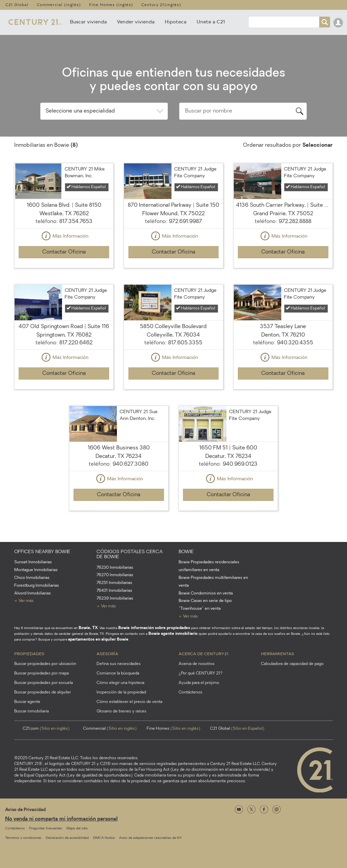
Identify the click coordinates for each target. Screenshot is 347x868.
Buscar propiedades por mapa (42, 673)
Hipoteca (176, 22)
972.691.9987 (185, 222)
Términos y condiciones (23, 838)
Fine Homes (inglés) (111, 5)
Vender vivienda (136, 22)
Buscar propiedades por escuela (44, 683)
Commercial (110, 729)
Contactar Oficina (64, 252)
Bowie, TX (88, 628)
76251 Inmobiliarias (114, 583)
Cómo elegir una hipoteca (120, 683)
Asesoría (107, 653)
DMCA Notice (104, 838)
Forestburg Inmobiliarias (37, 586)
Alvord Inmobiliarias (33, 593)
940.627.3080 (130, 464)
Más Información (64, 237)
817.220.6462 (76, 343)
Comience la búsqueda (118, 673)
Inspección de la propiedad (121, 692)
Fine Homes (173, 729)
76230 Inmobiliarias (115, 568)
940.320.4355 (295, 343)
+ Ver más (24, 601)
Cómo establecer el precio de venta (129, 702)
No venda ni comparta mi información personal (61, 819)
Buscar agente (27, 702)
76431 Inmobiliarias (114, 591)
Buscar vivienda (88, 22)
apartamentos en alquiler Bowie (98, 640)
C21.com (46, 729)
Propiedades (29, 653)
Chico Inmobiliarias (32, 578)
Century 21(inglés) (161, 5)
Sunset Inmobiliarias (33, 562)
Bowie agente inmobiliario (173, 634)
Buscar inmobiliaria (32, 711)
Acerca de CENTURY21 (203, 653)
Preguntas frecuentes (46, 829)
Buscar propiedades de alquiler (43, 692)
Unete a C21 (211, 22)
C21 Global (17, 5)
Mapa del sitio (77, 829)
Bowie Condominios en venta (206, 593)
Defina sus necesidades (119, 664)
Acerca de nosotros (197, 664)
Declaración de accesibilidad (67, 838)
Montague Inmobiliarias (36, 570)
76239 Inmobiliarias (115, 599)
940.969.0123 (240, 464)
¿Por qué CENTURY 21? (201, 673)
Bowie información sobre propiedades (154, 628)
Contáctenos (190, 692)
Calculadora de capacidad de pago (292, 664)
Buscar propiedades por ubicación (45, 664)
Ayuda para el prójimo (199, 683)
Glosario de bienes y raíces (121, 711)
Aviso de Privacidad (25, 810)
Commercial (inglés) (59, 5)
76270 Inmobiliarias (115, 575)
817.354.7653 (76, 222)
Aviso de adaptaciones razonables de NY (150, 838)
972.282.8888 (295, 222)
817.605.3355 (185, 343)
